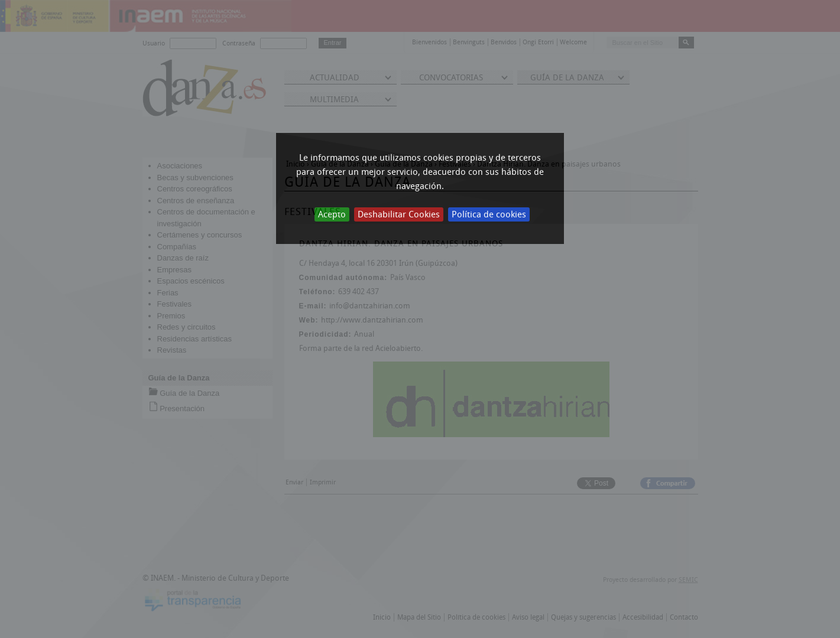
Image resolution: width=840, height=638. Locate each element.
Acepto (332, 214)
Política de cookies (489, 214)
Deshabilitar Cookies (399, 214)
